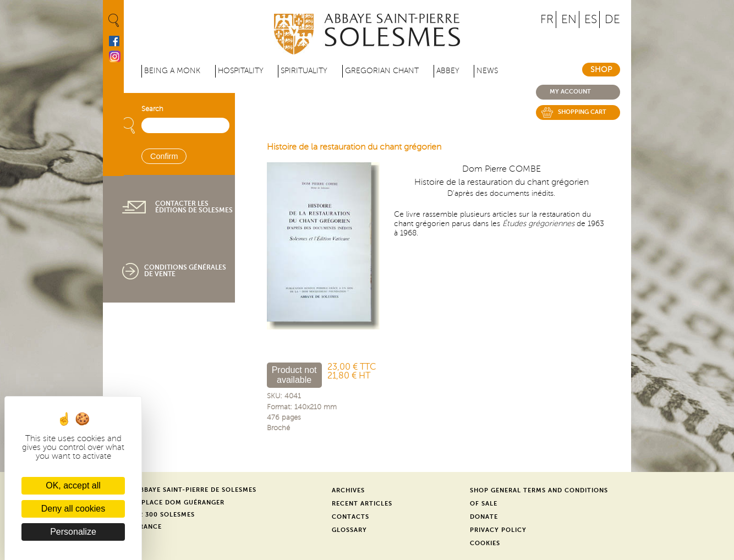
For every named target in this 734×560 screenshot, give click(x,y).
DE (612, 20)
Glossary (349, 530)
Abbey (448, 71)
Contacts (350, 517)
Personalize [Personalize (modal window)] (73, 532)
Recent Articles (362, 504)
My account (570, 92)
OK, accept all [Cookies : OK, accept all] (73, 485)
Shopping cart (582, 112)
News (487, 71)
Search (152, 109)
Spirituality (304, 71)
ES (591, 20)
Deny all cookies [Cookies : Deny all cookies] (73, 509)
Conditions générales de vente (185, 271)
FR (547, 20)
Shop (601, 70)
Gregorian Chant (382, 71)
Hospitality (241, 71)
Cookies (485, 543)
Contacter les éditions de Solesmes (194, 207)
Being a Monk (172, 71)
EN (569, 20)
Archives (348, 490)
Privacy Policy (498, 530)
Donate (484, 517)
